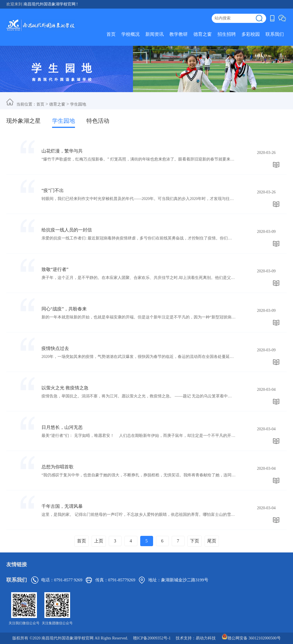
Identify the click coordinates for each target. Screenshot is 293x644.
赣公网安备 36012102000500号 (251, 637)
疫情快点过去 (55, 348)
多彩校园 (251, 34)
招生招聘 (227, 34)
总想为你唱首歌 (58, 467)
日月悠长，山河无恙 (62, 427)
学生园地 (78, 104)
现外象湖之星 (23, 121)
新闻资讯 (155, 34)
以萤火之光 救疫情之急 (65, 388)
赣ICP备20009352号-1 (152, 638)
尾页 (212, 541)
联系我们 (275, 34)
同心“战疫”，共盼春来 (64, 309)
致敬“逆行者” (55, 269)
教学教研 (179, 34)
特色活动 (98, 121)
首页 (111, 34)
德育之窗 (203, 34)
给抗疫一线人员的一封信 (67, 230)
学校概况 (130, 34)
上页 (99, 541)
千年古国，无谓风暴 (62, 506)
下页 (195, 541)
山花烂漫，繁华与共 (62, 151)
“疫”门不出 (53, 190)
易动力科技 (206, 638)
